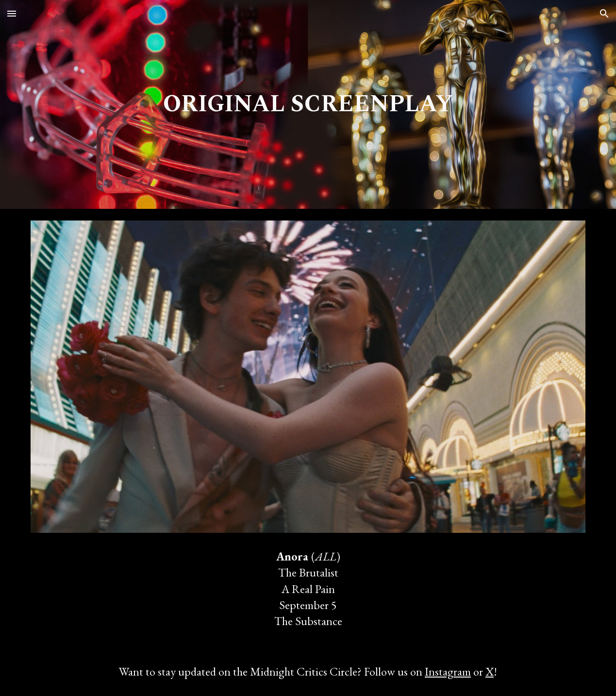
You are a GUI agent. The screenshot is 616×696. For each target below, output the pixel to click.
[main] (308, 104)
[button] (12, 13)
